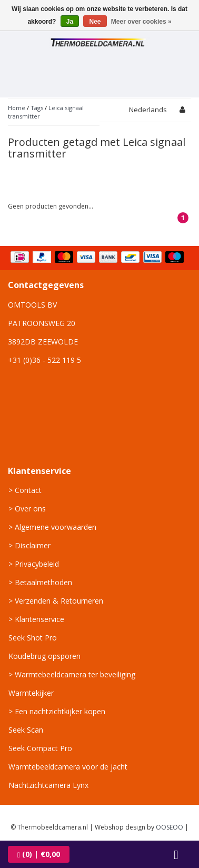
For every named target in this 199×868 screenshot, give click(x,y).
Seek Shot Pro (33, 638)
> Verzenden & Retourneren (56, 601)
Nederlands (148, 110)
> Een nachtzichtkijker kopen (57, 711)
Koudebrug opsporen (44, 656)
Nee (95, 22)
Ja (70, 22)
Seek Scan (26, 730)
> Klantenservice (36, 619)
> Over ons (27, 509)
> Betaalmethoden (40, 582)
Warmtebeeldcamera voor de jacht (68, 767)
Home (17, 108)
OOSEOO (170, 827)
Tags (37, 108)
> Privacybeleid (34, 564)
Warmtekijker (31, 693)
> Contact (25, 490)
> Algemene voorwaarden (52, 527)
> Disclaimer (29, 545)
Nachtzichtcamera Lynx (48, 785)
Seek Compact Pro (40, 748)
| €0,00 (39, 854)
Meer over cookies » (141, 22)
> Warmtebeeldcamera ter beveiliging (72, 674)
